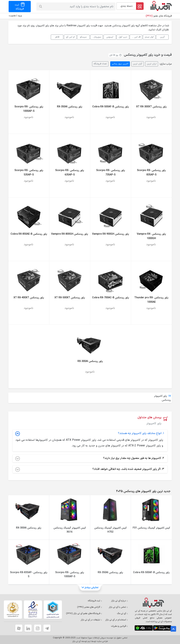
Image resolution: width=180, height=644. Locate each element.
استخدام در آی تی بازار (117, 620)
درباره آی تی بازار (120, 601)
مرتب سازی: (166, 64)
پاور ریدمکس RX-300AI (90, 361)
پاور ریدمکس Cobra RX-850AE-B (29, 234)
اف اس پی (136, 37)
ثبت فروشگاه (95, 601)
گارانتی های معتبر (90, 607)
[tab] (143, 491)
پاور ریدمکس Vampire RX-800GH (70, 234)
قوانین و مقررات (119, 626)
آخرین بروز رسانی (120, 64)
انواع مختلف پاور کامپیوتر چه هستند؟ (90, 434)
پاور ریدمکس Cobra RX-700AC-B (111, 298)
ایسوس (110, 37)
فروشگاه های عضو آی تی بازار (84, 614)
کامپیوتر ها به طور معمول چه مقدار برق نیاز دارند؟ (90, 458)
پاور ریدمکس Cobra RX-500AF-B (111, 107)
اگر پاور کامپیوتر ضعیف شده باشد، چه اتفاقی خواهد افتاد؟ (90, 469)
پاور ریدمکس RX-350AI (70, 107)
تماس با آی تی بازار (118, 607)
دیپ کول (123, 37)
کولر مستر (149, 37)
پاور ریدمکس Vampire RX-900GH (111, 234)
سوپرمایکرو (96, 37)
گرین (162, 37)
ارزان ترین (152, 64)
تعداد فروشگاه (100, 64)
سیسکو (83, 37)
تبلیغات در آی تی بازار (91, 620)
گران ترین (138, 64)
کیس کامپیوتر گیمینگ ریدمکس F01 (151, 528)
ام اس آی (70, 37)
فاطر (57, 37)
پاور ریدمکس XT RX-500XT (70, 298)
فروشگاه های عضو (159, 16)
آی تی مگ (122, 614)
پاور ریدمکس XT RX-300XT (151, 107)
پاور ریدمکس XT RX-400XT (29, 298)
